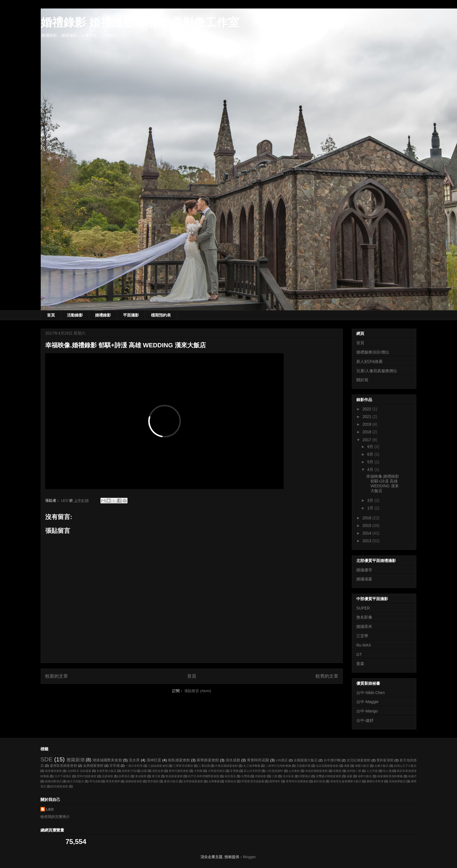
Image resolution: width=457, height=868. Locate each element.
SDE (47, 759)
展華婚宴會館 (208, 760)
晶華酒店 (124, 776)
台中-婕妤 (365, 720)
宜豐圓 (234, 771)
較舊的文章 (327, 676)
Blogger (249, 857)
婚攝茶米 (364, 626)
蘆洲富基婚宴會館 (63, 765)
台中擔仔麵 (332, 760)
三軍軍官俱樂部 (183, 766)
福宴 (350, 776)
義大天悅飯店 (76, 781)
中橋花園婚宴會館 (226, 766)
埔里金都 (158, 771)
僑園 (347, 766)
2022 (367, 409)
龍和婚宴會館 (60, 786)
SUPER (363, 608)
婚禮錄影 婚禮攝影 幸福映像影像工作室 (140, 22)
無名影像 (364, 617)
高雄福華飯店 (397, 781)
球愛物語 (305, 776)
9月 (371, 447)
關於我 (362, 380)
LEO (50, 809)
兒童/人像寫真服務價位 (377, 371)
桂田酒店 (230, 776)
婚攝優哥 (364, 570)
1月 (371, 508)
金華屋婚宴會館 (193, 781)
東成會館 (141, 776)
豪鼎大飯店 (171, 781)
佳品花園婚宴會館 (327, 766)
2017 (367, 440)
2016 (367, 518)
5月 (371, 462)
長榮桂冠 (230, 781)
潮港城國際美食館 (107, 760)
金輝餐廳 (214, 781)
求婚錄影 (260, 776)
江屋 (274, 776)
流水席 (134, 760)
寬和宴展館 (385, 760)
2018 (367, 432)
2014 (367, 533)
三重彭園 (204, 766)
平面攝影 (131, 315)
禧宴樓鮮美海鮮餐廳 (390, 776)
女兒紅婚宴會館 (359, 760)
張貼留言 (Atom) (198, 691)
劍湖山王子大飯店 (405, 766)
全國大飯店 (381, 766)
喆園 (144, 771)
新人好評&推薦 (369, 361)
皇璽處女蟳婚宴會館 (329, 776)
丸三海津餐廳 (252, 766)
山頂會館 (294, 771)
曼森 (360, 664)
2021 (367, 417)
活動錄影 (75, 315)
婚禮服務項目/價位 (373, 352)
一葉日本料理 (134, 766)
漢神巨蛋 (154, 760)
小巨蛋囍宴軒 (275, 771)
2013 (367, 541)
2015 (367, 525)
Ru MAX (364, 645)
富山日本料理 (252, 771)
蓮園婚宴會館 (134, 781)
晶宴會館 (107, 776)
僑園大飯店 (362, 766)
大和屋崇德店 (216, 771)
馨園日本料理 (375, 781)
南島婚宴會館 (179, 760)
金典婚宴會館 (93, 765)
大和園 (198, 771)
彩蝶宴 (337, 771)
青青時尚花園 (258, 760)
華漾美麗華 (113, 781)
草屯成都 (95, 781)
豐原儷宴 (153, 781)
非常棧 (115, 765)
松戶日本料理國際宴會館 (203, 776)
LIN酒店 (282, 760)
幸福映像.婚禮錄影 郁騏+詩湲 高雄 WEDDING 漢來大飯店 (383, 483)
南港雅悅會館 (53, 771)
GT (359, 654)
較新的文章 (57, 676)
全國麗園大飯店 (306, 760)
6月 (371, 454)
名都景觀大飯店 (106, 771)
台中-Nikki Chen (370, 693)
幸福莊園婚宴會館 (316, 771)
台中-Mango (367, 711)
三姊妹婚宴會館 (158, 766)
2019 (367, 424)
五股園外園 (303, 766)
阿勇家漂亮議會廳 (253, 781)
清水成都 (233, 760)
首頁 (51, 315)
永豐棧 (245, 776)
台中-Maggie (367, 702)
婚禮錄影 (103, 315)
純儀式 (412, 776)
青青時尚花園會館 (297, 781)
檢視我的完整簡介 (55, 817)
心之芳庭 (372, 771)
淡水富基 (288, 776)
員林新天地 (129, 771)
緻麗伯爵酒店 (53, 781)
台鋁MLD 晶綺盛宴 (79, 771)
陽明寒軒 (275, 781)
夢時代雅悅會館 (179, 771)
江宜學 (362, 636)
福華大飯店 (365, 776)
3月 (371, 500)
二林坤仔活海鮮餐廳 (278, 766)
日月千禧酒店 (63, 776)
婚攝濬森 (364, 579)
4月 (371, 469)
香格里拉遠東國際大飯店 (346, 781)
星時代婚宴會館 (87, 776)
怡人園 (387, 771)
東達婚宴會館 (174, 776)
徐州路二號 (354, 771)
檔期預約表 (161, 315)
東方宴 (156, 776)
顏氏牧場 (319, 781)
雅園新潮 (76, 760)
